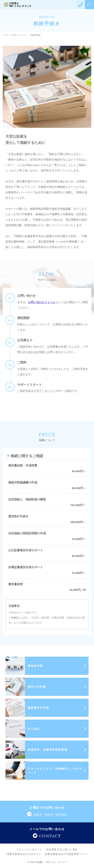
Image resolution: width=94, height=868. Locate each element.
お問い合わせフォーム (42, 302)
